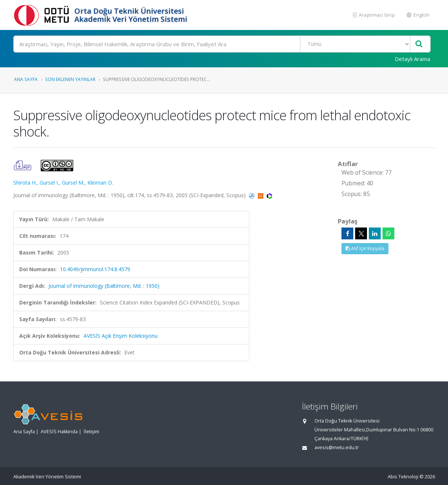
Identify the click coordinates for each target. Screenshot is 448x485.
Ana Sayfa (26, 79)
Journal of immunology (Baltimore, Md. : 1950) (104, 286)
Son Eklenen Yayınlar (70, 79)
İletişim (91, 432)
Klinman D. (100, 183)
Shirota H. (25, 183)
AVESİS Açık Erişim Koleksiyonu (121, 336)
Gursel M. (73, 183)
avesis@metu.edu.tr (337, 447)
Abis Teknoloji (403, 477)
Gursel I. (49, 183)
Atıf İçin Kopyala (365, 248)
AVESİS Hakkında (59, 432)
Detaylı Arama (412, 59)
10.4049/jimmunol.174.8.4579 (95, 269)
